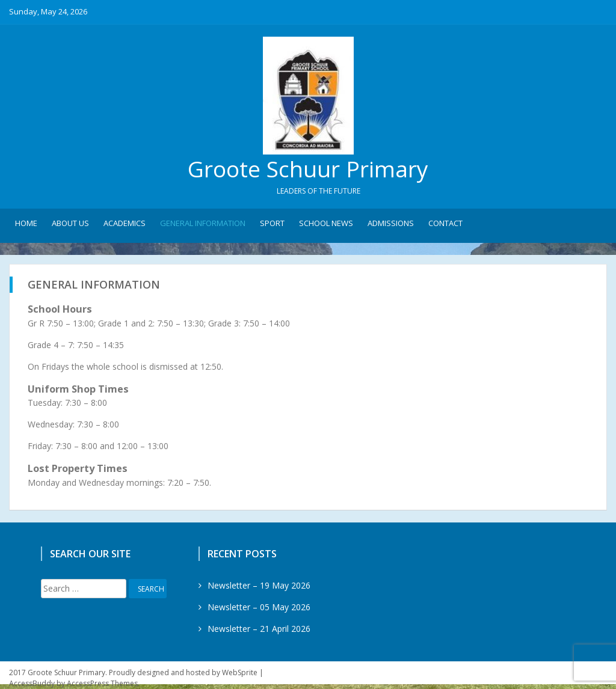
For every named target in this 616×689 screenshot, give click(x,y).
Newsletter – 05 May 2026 (259, 607)
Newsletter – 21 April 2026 (259, 629)
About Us (70, 223)
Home (26, 223)
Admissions (391, 223)
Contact (445, 223)
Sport (272, 223)
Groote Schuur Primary (308, 169)
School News (326, 223)
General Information (203, 223)
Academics (125, 223)
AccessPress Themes (102, 683)
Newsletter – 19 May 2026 (259, 585)
